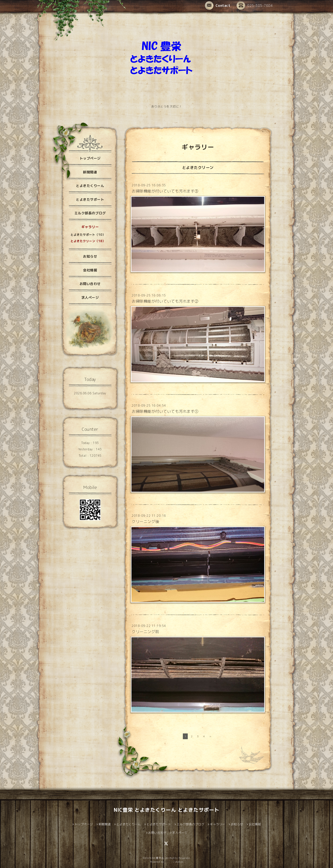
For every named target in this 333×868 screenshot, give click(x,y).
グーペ (169, 862)
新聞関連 (90, 172)
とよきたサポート (90, 199)
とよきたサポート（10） (88, 235)
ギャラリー (90, 227)
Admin (179, 862)
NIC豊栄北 (158, 858)
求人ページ (90, 298)
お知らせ (90, 256)
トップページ (90, 158)
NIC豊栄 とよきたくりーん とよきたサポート (166, 810)
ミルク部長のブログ (90, 213)
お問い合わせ (90, 284)
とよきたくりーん (90, 186)
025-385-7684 (255, 6)
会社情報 (90, 270)
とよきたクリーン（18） (88, 241)
